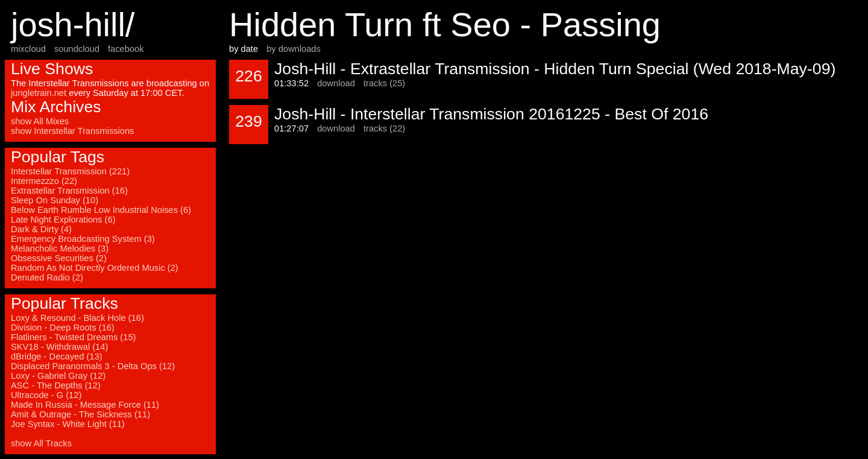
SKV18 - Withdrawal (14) (59, 347)
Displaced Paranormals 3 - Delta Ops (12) (93, 366)
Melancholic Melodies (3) (60, 248)
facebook (126, 49)
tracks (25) (384, 83)
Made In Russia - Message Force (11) (85, 405)
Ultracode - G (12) (46, 395)
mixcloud (28, 49)
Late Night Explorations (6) (63, 220)
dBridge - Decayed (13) (57, 356)
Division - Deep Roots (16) (63, 328)
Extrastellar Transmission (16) (69, 191)
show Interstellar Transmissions (72, 131)
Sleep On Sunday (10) (55, 200)
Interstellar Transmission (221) (70, 171)
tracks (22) (384, 128)
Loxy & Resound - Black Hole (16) (77, 318)
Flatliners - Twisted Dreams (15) (73, 337)
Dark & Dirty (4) (41, 229)
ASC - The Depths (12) (56, 385)
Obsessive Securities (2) (59, 258)
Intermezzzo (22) (44, 181)
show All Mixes (40, 121)
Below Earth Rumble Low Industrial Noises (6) (101, 210)
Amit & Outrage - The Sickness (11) (80, 414)
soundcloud (77, 49)
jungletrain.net (39, 93)
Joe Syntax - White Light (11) (68, 424)
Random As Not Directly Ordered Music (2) (95, 268)
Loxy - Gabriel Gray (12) (58, 376)
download (336, 83)
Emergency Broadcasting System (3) (83, 239)
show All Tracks (41, 443)
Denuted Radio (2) (47, 277)
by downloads (294, 49)
